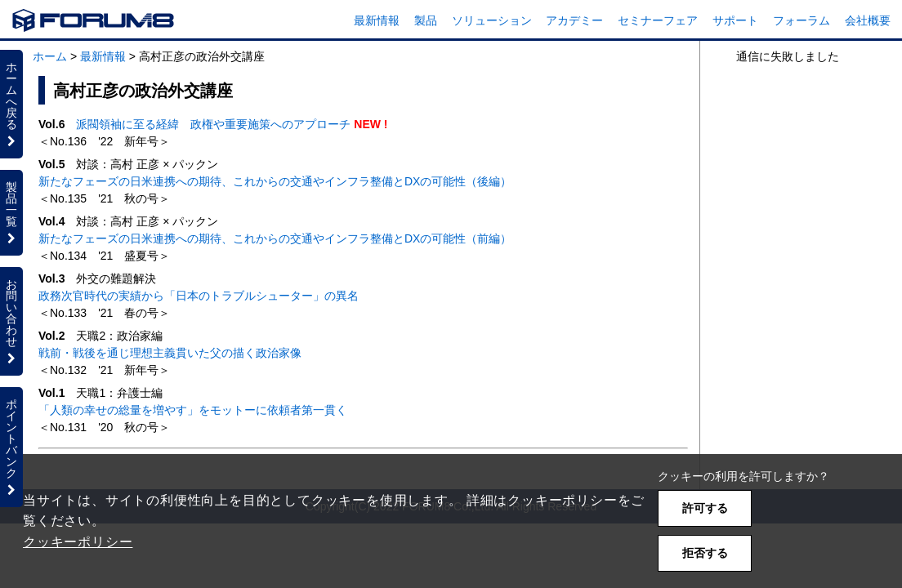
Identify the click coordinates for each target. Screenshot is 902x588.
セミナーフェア (658, 20)
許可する (705, 508)
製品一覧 (11, 212)
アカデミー (574, 20)
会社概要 (868, 20)
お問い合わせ (11, 321)
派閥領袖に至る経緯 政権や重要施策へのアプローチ (213, 124)
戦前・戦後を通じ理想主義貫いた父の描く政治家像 (170, 353)
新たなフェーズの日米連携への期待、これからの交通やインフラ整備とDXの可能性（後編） (275, 181)
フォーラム (802, 20)
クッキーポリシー (78, 542)
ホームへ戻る (11, 104)
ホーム (50, 56)
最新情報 (377, 20)
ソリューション (492, 20)
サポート (735, 20)
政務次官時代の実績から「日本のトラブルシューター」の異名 (199, 296)
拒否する (705, 553)
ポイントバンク (11, 447)
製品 (426, 20)
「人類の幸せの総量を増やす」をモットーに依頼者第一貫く (193, 410)
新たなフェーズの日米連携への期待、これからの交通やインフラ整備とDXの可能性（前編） (275, 238)
